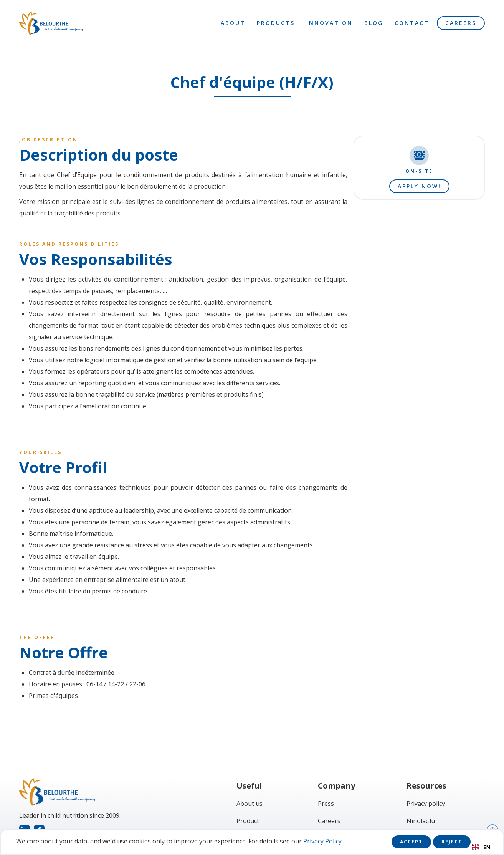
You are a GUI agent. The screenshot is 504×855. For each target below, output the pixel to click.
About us (250, 804)
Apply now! (419, 186)
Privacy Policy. (323, 841)
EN (481, 847)
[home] (51, 23)
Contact (412, 23)
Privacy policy (426, 804)
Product (248, 821)
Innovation (330, 23)
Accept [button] (411, 842)
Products (276, 23)
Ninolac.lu (421, 821)
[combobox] (481, 847)
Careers (461, 23)
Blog (374, 23)
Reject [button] (452, 842)
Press (326, 804)
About (233, 23)
